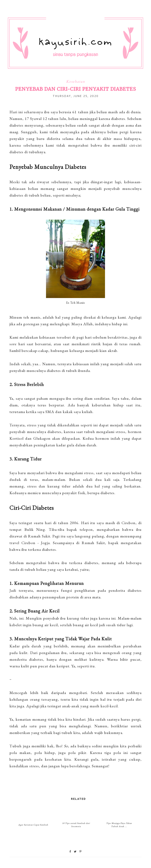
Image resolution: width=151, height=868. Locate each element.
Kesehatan (76, 81)
